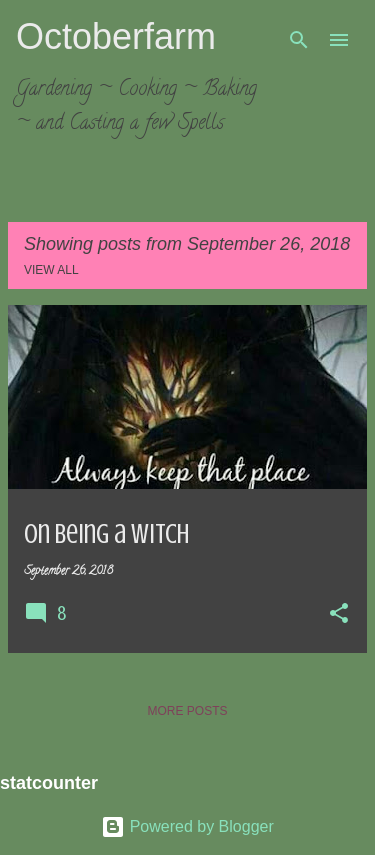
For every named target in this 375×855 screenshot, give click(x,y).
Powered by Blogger (187, 826)
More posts (187, 711)
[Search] (299, 40)
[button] (339, 615)
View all (51, 270)
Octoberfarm (116, 36)
